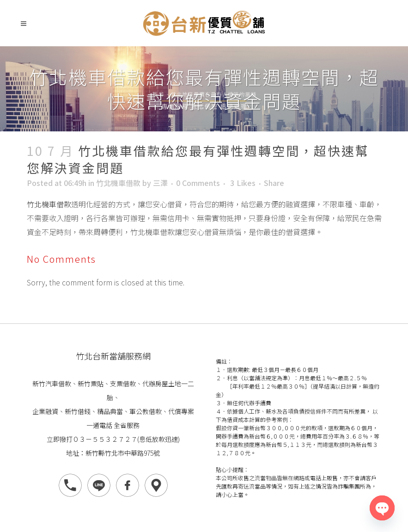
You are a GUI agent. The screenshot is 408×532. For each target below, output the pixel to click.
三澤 (160, 183)
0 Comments (198, 183)
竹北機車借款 (118, 183)
